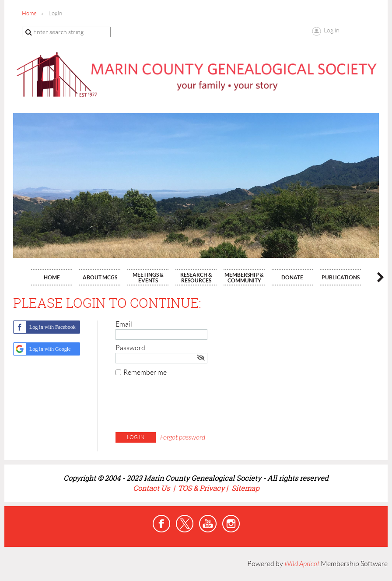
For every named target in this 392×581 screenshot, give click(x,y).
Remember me (145, 372)
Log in (332, 30)
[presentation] (182, 406)
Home (29, 13)
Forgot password (183, 437)
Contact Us (152, 488)
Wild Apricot (302, 564)
